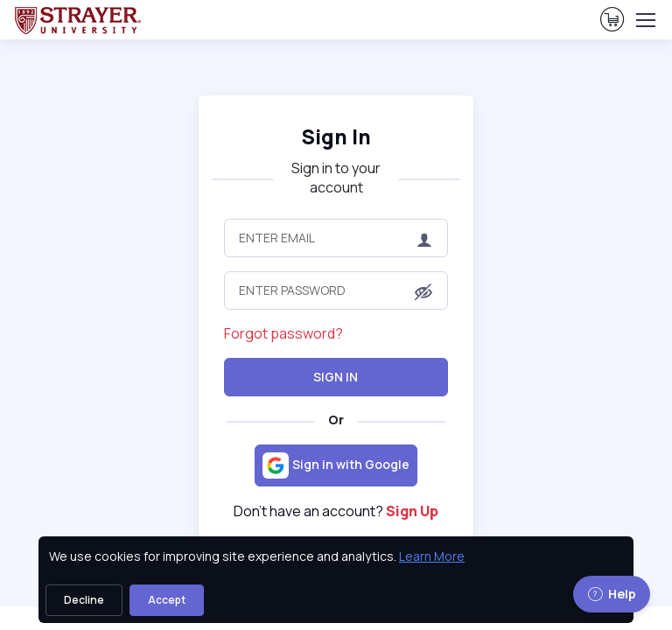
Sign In (336, 137)
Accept (167, 600)
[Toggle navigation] (645, 20)
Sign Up (412, 511)
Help (612, 594)
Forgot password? (283, 333)
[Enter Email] (336, 238)
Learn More (432, 556)
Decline (84, 600)
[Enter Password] (336, 290)
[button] (423, 291)
